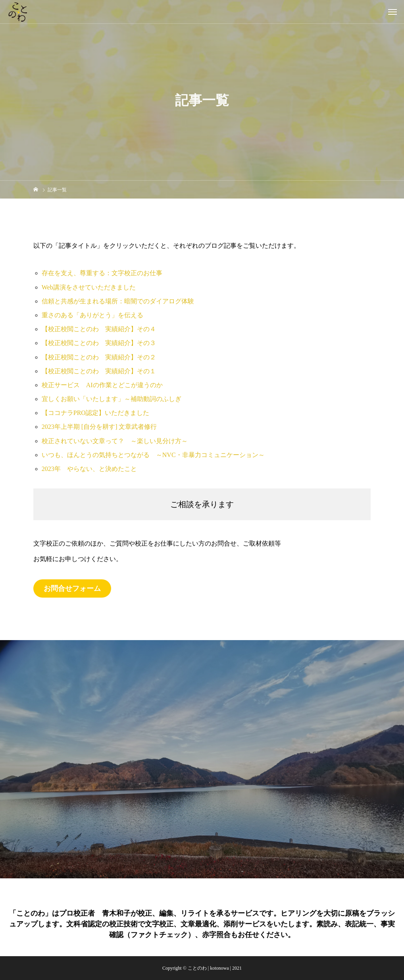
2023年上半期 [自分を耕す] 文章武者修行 (99, 427)
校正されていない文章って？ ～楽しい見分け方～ (115, 441)
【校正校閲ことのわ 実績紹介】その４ (99, 329)
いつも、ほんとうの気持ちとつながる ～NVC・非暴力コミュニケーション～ (153, 455)
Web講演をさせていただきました (89, 287)
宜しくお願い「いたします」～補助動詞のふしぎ (112, 399)
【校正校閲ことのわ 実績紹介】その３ (99, 343)
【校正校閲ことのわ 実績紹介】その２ (99, 357)
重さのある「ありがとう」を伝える (92, 315)
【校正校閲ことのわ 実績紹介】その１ (99, 371)
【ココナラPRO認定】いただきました (95, 413)
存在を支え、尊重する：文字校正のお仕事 (102, 273)
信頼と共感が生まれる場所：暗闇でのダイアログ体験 (118, 301)
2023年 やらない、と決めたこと (89, 469)
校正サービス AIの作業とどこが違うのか (102, 385)
